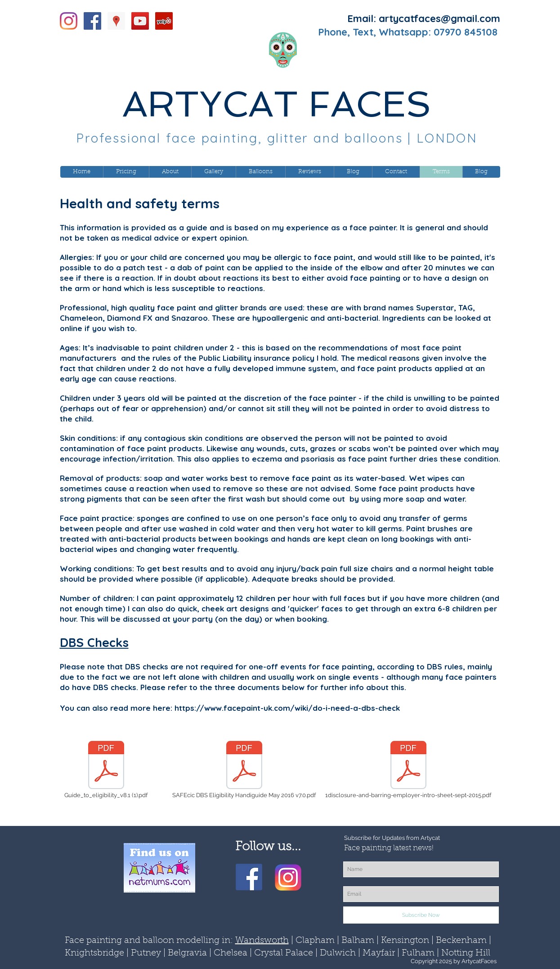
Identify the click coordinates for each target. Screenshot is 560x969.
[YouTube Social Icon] (140, 21)
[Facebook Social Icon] (92, 21)
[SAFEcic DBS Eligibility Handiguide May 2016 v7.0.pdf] (244, 770)
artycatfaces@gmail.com (439, 18)
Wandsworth (262, 941)
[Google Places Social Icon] (116, 21)
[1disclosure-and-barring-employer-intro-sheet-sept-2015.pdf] (408, 770)
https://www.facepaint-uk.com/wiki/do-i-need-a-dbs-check (287, 708)
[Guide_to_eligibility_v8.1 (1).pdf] (106, 770)
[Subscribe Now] (421, 915)
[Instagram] (69, 21)
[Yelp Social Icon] (164, 21)
